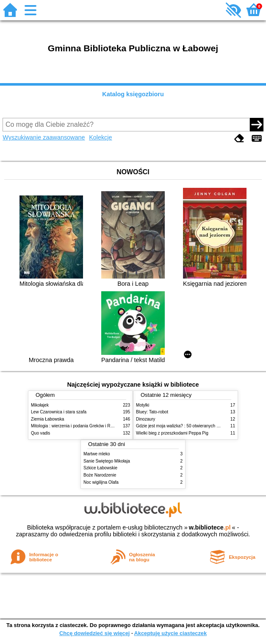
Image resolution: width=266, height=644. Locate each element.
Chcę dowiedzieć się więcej (94, 633)
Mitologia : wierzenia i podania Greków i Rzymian (78, 426)
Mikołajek (40, 405)
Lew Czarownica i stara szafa (59, 412)
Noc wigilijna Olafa (101, 482)
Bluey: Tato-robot (152, 412)
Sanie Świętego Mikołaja (107, 461)
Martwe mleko (97, 454)
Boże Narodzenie (100, 475)
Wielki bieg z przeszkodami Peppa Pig (172, 433)
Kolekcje (100, 137)
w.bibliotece (210, 527)
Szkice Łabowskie (100, 468)
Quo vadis (40, 433)
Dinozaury (145, 419)
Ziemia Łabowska (47, 419)
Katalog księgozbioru (133, 94)
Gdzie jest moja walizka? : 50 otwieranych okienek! (184, 426)
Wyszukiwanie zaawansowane (44, 137)
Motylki (143, 405)
